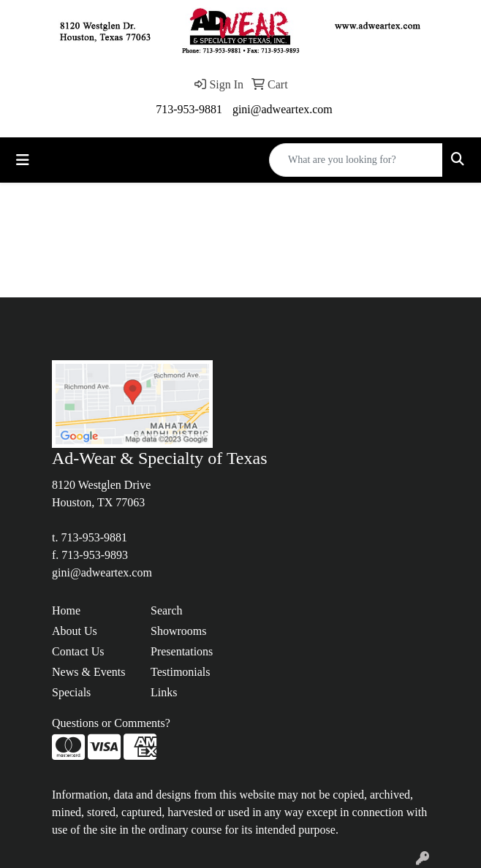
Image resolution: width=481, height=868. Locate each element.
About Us (75, 631)
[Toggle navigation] (23, 160)
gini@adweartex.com (283, 109)
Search (167, 610)
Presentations (182, 651)
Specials (71, 692)
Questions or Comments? (111, 723)
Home (66, 610)
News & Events (88, 672)
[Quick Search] (356, 160)
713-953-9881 (189, 109)
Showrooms (178, 631)
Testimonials (181, 672)
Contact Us (78, 651)
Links (164, 692)
